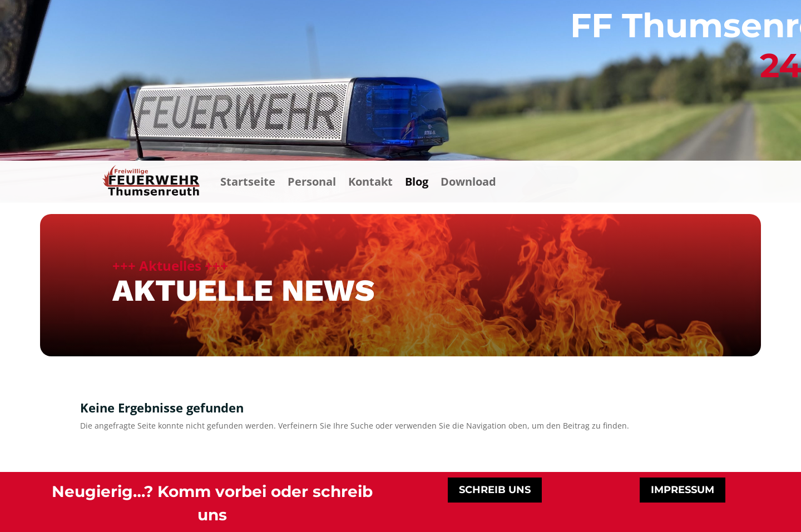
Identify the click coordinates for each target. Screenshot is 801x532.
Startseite (248, 182)
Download (468, 182)
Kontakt (370, 182)
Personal (312, 182)
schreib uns (495, 490)
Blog (417, 182)
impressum (683, 490)
